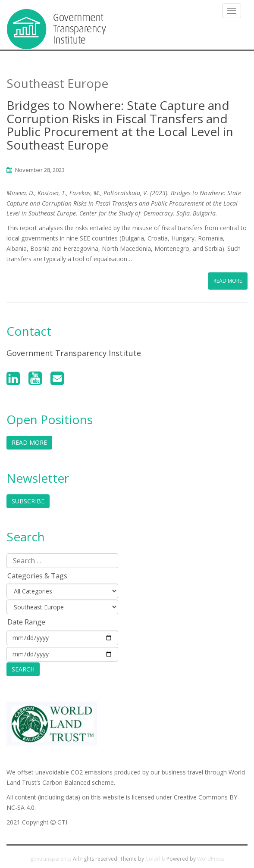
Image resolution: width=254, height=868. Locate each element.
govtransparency (51, 859)
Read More (228, 281)
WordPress (211, 859)
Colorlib (155, 859)
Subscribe (28, 501)
